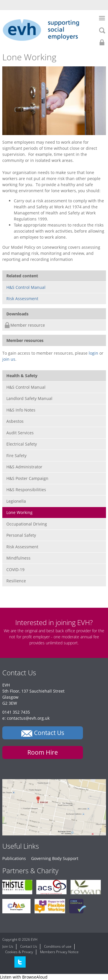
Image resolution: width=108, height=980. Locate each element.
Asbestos (15, 421)
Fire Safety (16, 456)
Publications (14, 858)
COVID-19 (15, 570)
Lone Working (19, 512)
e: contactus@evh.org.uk (26, 718)
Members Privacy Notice (59, 952)
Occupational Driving (27, 524)
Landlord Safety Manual (29, 398)
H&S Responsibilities (26, 490)
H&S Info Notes (21, 410)
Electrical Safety (22, 444)
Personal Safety (21, 535)
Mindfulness (18, 558)
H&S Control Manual (26, 287)
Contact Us (29, 946)
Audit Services (20, 433)
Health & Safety (22, 376)
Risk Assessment (22, 299)
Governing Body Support (55, 858)
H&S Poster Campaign (27, 478)
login (93, 353)
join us (9, 359)
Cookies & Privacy (19, 952)
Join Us (8, 946)
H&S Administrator (24, 467)
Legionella (16, 501)
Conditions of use (58, 946)
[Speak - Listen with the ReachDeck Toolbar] (24, 977)
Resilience (16, 581)
